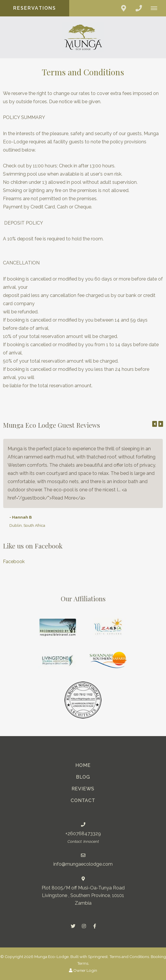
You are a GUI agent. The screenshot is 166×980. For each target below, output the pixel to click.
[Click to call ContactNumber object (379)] (139, 8)
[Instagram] (84, 926)
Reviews (83, 789)
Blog (83, 777)
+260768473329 (83, 834)
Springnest (98, 957)
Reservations (35, 8)
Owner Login (83, 970)
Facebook (14, 562)
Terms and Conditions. (130, 957)
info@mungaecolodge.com (83, 864)
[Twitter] (73, 926)
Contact (83, 800)
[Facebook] (95, 926)
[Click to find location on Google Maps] (123, 8)
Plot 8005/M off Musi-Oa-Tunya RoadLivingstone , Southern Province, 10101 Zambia (83, 896)
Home (83, 765)
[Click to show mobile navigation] (156, 8)
